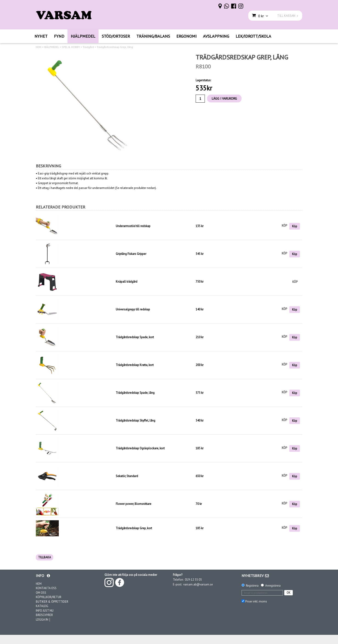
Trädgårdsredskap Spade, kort (135, 337)
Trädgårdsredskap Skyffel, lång (135, 420)
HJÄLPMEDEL (83, 36)
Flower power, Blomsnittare (134, 504)
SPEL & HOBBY (71, 47)
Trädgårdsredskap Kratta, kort (135, 365)
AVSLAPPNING (216, 36)
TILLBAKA (45, 557)
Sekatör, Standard (127, 476)
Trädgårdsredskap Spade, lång (135, 393)
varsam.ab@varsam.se (198, 584)
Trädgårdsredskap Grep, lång (115, 47)
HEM (38, 47)
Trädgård (88, 47)
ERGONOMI (186, 36)
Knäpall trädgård (127, 282)
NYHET (41, 36)
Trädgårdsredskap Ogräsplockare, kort (140, 448)
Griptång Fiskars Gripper (131, 254)
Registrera (252, 586)
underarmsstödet (103, 188)
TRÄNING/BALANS (153, 36)
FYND (59, 36)
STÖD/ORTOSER (116, 36)
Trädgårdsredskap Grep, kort (134, 528)
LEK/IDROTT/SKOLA (253, 36)
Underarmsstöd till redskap (133, 226)
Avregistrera (273, 586)
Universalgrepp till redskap (133, 309)
